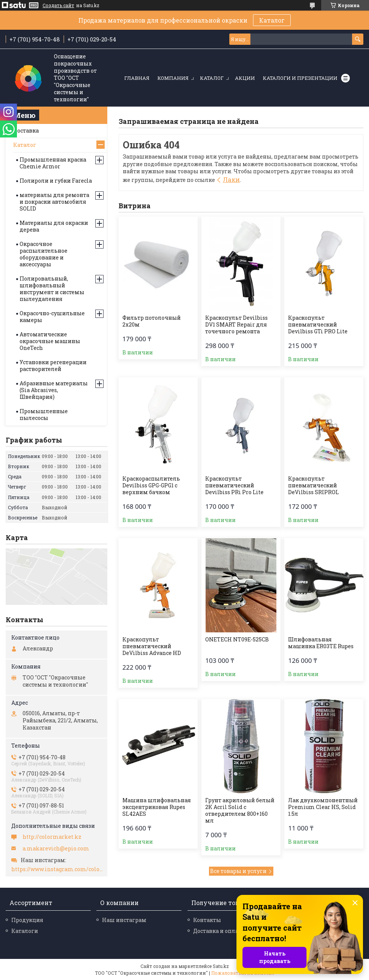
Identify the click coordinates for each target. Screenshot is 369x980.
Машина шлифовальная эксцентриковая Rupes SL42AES (157, 807)
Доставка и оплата (219, 931)
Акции (245, 78)
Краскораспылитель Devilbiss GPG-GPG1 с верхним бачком (151, 485)
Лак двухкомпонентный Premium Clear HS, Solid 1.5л (323, 807)
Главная (137, 78)
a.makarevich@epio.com (56, 849)
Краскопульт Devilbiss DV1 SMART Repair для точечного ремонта (236, 325)
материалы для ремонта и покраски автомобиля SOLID (54, 202)
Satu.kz (221, 966)
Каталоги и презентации (300, 78)
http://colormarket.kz (52, 837)
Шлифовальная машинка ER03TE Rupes (321, 643)
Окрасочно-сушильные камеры (52, 317)
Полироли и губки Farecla (56, 181)
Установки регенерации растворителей (53, 366)
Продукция (27, 920)
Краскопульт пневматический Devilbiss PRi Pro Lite (234, 485)
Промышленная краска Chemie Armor (53, 163)
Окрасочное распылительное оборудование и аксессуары (43, 254)
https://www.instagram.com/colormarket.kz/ (57, 869)
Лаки (231, 179)
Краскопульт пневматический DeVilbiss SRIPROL (313, 485)
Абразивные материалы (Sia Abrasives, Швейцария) (54, 390)
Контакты (207, 920)
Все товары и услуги (238, 871)
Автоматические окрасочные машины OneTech (50, 341)
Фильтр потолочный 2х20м (152, 321)
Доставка (26, 131)
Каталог (272, 20)
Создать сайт (58, 5)
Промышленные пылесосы (44, 414)
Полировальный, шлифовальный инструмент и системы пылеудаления (52, 289)
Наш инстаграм (124, 920)
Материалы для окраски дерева (54, 226)
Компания (173, 78)
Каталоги (25, 931)
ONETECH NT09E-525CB (237, 640)
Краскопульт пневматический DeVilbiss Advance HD (152, 646)
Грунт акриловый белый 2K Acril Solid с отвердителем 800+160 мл (240, 811)
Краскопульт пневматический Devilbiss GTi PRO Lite (318, 325)
